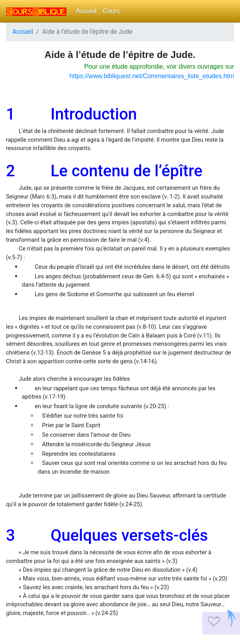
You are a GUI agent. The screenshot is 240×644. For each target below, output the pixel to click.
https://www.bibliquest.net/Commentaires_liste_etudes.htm (152, 76)
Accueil (86, 11)
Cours (111, 11)
